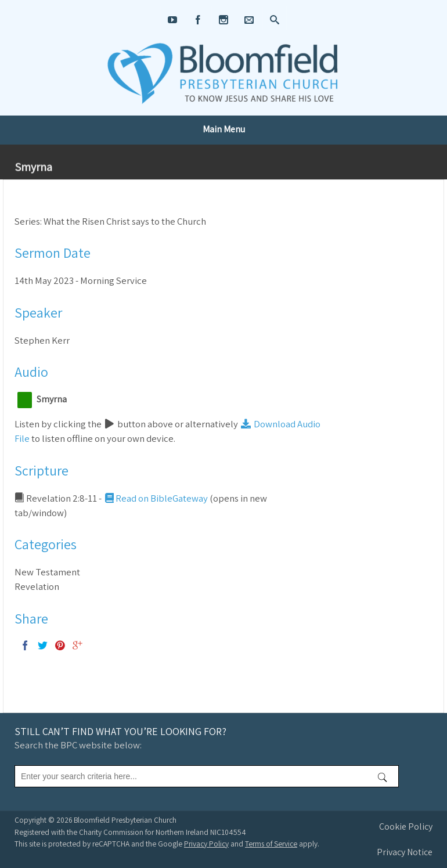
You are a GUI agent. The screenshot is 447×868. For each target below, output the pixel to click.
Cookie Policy (406, 826)
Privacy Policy (206, 844)
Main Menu (224, 129)
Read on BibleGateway (156, 498)
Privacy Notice (405, 852)
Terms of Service (271, 844)
